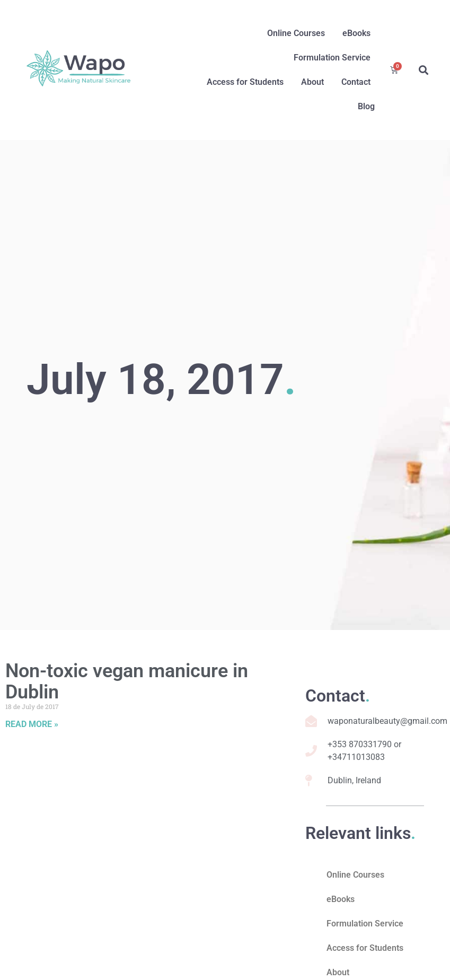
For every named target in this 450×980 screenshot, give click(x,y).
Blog (366, 106)
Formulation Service (332, 58)
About (312, 82)
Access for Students (245, 82)
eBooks (356, 33)
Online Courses (296, 33)
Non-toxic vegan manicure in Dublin (127, 681)
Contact (356, 82)
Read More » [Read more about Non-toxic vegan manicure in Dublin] (32, 724)
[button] (423, 70)
